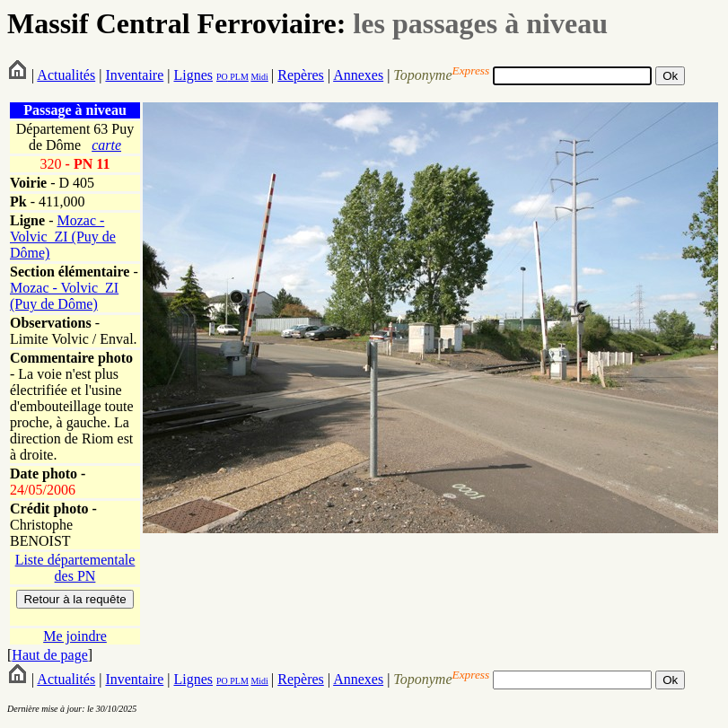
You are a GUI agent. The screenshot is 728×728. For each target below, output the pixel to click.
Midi (259, 77)
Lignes (193, 75)
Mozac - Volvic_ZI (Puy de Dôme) (63, 237)
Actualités (66, 75)
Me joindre (75, 636)
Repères (301, 75)
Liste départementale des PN (75, 568)
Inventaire (134, 75)
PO (222, 77)
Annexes (358, 75)
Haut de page (49, 655)
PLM (238, 77)
